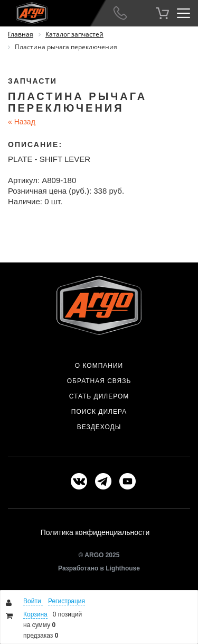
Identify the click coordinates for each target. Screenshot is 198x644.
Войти (33, 601)
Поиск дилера (99, 412)
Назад (22, 122)
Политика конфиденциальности (95, 532)
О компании (99, 366)
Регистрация (67, 601)
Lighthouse (123, 568)
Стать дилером (99, 396)
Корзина (35, 614)
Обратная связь (99, 381)
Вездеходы (99, 427)
